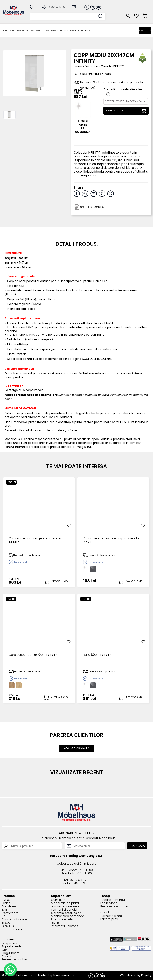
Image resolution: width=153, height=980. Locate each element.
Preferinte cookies (15, 959)
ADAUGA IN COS (115, 111)
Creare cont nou (113, 900)
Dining (12, 30)
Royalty (146, 975)
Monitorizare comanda (68, 916)
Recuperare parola (114, 906)
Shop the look (145, 30)
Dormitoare (35, 30)
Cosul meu (108, 912)
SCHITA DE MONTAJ (92, 207)
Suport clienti (11, 946)
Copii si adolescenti (54, 30)
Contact (8, 956)
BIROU (66, 30)
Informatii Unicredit (65, 926)
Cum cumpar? (62, 900)
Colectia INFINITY (112, 66)
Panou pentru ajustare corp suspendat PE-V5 (104, 541)
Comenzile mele (112, 916)
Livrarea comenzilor (65, 906)
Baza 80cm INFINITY (97, 655)
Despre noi (10, 943)
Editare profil (109, 919)
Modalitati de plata (65, 903)
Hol (43, 30)
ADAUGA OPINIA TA (77, 748)
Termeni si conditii (64, 909)
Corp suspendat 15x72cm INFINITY (34, 655)
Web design (128, 975)
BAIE (28, 30)
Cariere (7, 950)
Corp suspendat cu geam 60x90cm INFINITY (36, 541)
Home (78, 66)
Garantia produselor (66, 913)
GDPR (55, 923)
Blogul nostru (11, 953)
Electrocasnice (84, 30)
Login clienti (109, 903)
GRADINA (73, 30)
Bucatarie (21, 30)
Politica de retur (62, 919)
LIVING (6, 30)
